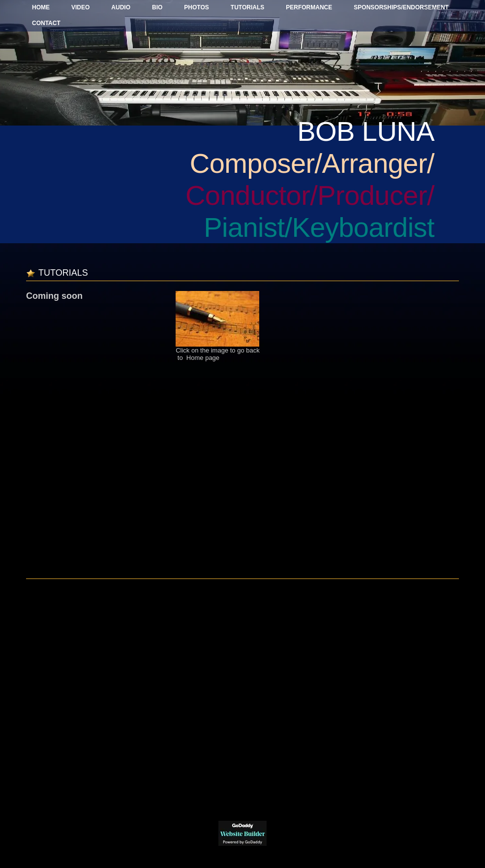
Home (41, 7)
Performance (309, 7)
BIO (157, 7)
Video (80, 7)
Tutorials (247, 7)
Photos (196, 7)
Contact (46, 23)
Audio (121, 7)
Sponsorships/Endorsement (401, 7)
